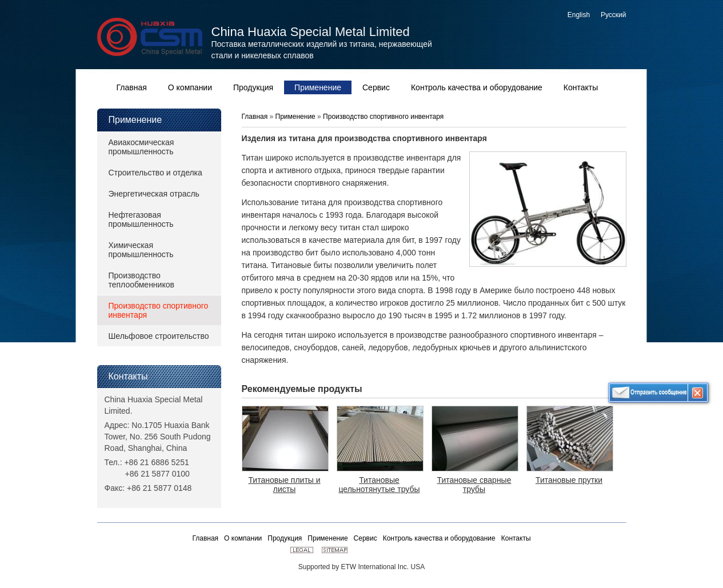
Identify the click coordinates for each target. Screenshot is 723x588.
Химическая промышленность (141, 250)
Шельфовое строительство (159, 336)
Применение (135, 120)
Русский (614, 15)
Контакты (128, 376)
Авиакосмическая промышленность (141, 147)
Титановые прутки (569, 480)
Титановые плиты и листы (284, 485)
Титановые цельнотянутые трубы (379, 485)
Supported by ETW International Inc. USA (361, 567)
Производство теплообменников (141, 280)
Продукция (285, 538)
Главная (256, 117)
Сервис (366, 538)
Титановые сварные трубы (474, 485)
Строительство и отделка (155, 173)
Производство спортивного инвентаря (159, 310)
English (579, 15)
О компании (243, 538)
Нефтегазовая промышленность (141, 219)
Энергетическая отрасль (154, 194)
